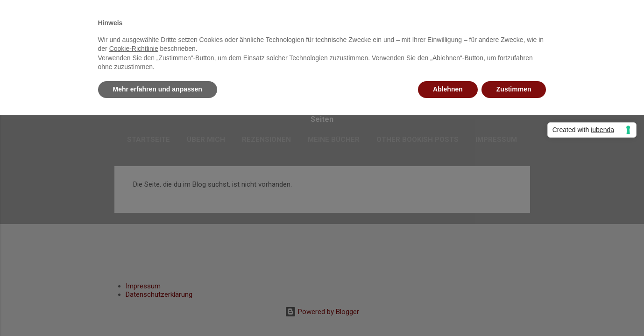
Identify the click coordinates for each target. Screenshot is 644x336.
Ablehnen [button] (448, 89)
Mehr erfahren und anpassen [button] (158, 89)
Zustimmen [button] (514, 89)
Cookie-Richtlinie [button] (134, 49)
